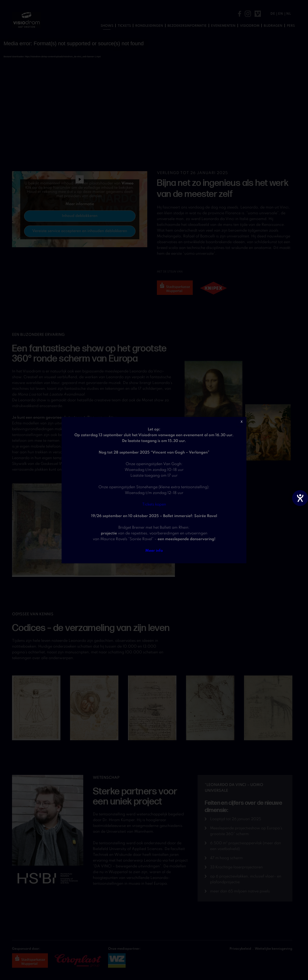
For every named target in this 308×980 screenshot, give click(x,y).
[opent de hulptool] (300, 498)
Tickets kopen (154, 505)
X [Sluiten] (242, 422)
